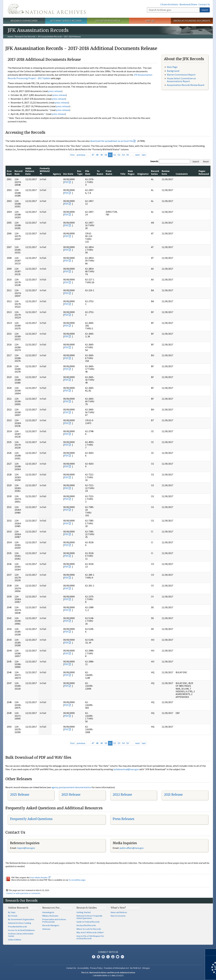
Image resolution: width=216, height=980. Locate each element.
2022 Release (122, 795)
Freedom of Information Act (116, 968)
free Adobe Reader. (40, 877)
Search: (154, 161)
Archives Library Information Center (21, 935)
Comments (182, 174)
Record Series (155, 172)
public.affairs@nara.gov (132, 848)
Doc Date (68, 174)
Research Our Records (24, 21)
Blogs (118, 957)
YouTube (113, 957)
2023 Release (71, 795)
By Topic (12, 912)
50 (106, 155)
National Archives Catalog (20, 923)
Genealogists (48, 912)
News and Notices (119, 912)
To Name (100, 172)
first (72, 155)
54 (123, 155)
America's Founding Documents (192, 21)
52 (115, 155)
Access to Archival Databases (21, 930)
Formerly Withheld (45, 171)
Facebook (94, 957)
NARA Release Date (30, 171)
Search (205, 10)
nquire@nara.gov (26, 848)
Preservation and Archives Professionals (54, 921)
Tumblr (108, 957)
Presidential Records (18, 927)
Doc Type (80, 172)
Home (10, 36)
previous (81, 155)
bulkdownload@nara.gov (126, 769)
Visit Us (150, 21)
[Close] (212, 952)
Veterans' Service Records (66, 21)
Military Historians (50, 916)
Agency (57, 174)
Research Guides (87, 908)
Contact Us (204, 4)
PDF (66, 182)
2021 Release (173, 795)
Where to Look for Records (89, 929)
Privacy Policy (96, 968)
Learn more (189, 975)
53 (119, 155)
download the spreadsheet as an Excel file (112, 141)
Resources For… (52, 908)
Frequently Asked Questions (31, 819)
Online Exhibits (15, 940)
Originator (143, 174)
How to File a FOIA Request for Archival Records (90, 937)
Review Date (166, 172)
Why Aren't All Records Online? (90, 932)
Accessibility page (77, 880)
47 (93, 155)
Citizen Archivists (169, 4)
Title (123, 174)
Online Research (18, 908)
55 (128, 155)
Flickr (122, 957)
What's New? (118, 908)
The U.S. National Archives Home (47, 9)
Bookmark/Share (188, 4)
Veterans (46, 929)
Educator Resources (108, 21)
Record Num (18, 172)
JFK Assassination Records (50, 36)
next (137, 155)
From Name (109, 172)
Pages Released (204, 172)
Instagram (103, 957)
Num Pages (131, 172)
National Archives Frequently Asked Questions (89, 917)
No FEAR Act (136, 968)
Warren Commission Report (181, 75)
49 (102, 155)
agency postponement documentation (71, 787)
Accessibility (83, 968)
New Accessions (118, 916)
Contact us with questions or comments (23, 893)
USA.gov (146, 968)
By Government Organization (21, 919)
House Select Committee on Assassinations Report (181, 80)
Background (173, 71)
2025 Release (20, 795)
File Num (88, 172)
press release (55, 91)
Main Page (172, 67)
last (144, 155)
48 (97, 155)
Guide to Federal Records (88, 922)
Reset (206, 162)
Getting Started (84, 912)
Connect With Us (108, 952)
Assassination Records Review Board (186, 85)
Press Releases (123, 819)
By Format (13, 916)
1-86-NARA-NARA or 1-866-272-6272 (108, 975)
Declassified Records (86, 925)
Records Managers (51, 925)
